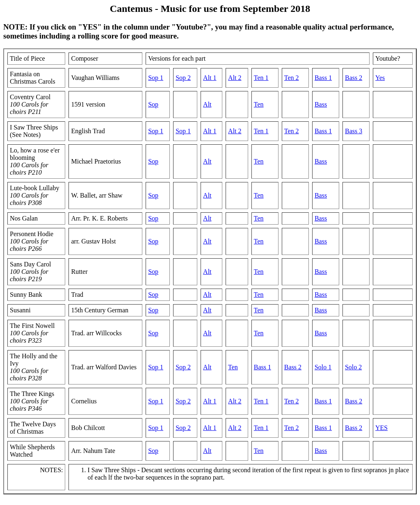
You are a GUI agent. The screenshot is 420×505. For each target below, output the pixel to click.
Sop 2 (183, 78)
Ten (259, 104)
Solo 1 (323, 367)
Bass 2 (354, 78)
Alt (207, 104)
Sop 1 (156, 78)
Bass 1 (323, 78)
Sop (153, 104)
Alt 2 (235, 78)
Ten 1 (261, 78)
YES (381, 428)
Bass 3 (354, 131)
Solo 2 (353, 367)
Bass (321, 104)
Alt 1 (210, 78)
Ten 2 (292, 78)
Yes (380, 78)
